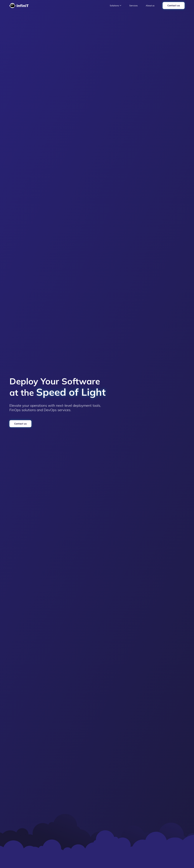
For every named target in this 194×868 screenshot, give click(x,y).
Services (134, 6)
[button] (116, 6)
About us (150, 6)
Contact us (174, 5)
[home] (19, 6)
